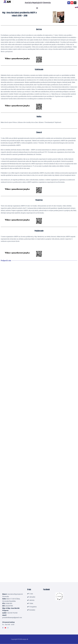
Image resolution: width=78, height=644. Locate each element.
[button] (37, 8)
